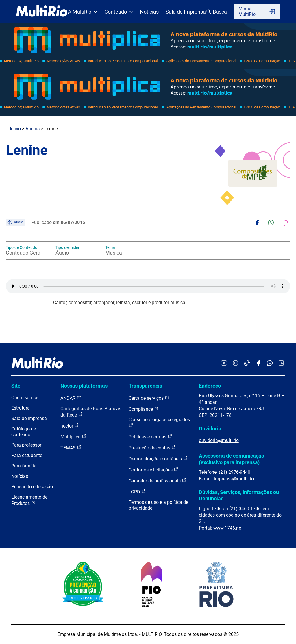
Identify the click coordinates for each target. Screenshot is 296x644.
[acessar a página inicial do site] (42, 12)
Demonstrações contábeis (158, 459)
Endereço (210, 386)
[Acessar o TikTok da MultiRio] (247, 363)
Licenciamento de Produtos (29, 500)
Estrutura (21, 408)
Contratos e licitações (153, 470)
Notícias (149, 12)
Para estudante (27, 455)
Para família (24, 466)
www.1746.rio (227, 528)
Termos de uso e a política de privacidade (158, 505)
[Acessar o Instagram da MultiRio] (235, 363)
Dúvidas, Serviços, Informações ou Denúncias (239, 495)
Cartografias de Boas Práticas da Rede (91, 412)
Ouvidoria (210, 429)
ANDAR (71, 398)
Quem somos (25, 398)
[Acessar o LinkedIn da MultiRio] (281, 363)
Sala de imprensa (29, 418)
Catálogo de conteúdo (24, 432)
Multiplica (73, 437)
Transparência (146, 386)
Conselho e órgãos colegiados (159, 422)
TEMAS (71, 448)
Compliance (144, 409)
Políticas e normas (150, 437)
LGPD (137, 492)
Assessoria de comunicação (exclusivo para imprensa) (232, 459)
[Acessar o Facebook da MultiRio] (258, 363)
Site (16, 386)
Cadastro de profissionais (158, 481)
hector (70, 426)
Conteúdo (119, 12)
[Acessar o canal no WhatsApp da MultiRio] (270, 363)
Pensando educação (32, 487)
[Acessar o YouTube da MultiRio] (224, 363)
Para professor (26, 445)
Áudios (33, 129)
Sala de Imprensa (186, 12)
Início (15, 129)
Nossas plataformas (84, 386)
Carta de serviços (149, 398)
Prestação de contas (152, 448)
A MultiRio (83, 12)
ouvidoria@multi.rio (219, 440)
